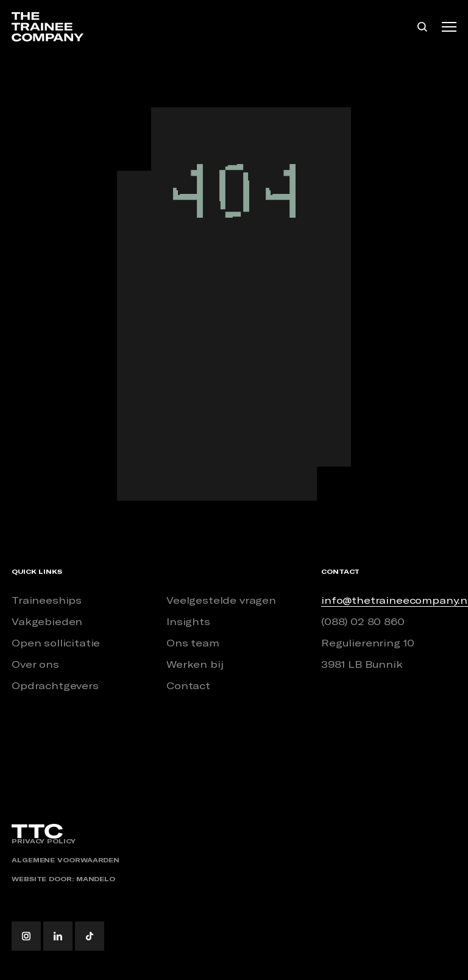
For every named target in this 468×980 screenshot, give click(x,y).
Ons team (193, 643)
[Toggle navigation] (449, 27)
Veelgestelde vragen (221, 600)
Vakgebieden (47, 621)
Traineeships (47, 600)
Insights (188, 621)
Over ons (35, 664)
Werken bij (195, 664)
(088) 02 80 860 (363, 621)
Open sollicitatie (56, 643)
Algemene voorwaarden (66, 860)
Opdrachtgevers (55, 685)
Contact (188, 685)
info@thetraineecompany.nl (389, 600)
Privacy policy (44, 841)
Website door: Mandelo (63, 879)
